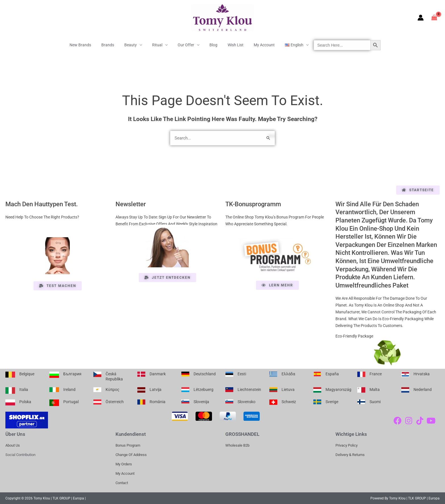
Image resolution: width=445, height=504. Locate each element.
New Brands (89, 45)
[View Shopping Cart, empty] (434, 17)
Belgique (27, 373)
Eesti (242, 373)
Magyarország (338, 389)
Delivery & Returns (350, 454)
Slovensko (246, 401)
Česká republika (114, 376)
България (72, 373)
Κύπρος (113, 389)
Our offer (186, 45)
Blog (211, 45)
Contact (122, 482)
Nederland (423, 389)
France (376, 373)
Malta (375, 389)
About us (13, 445)
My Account (257, 45)
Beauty (135, 45)
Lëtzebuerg (203, 389)
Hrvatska (422, 373)
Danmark (158, 373)
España (332, 373)
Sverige (332, 401)
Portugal (71, 401)
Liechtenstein (249, 389)
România (158, 401)
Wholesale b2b (237, 445)
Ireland (69, 389)
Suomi (375, 401)
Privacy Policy (347, 445)
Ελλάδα (288, 373)
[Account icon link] (421, 18)
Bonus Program (128, 445)
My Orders (124, 464)
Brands (115, 45)
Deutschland (205, 373)
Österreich (115, 401)
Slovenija (201, 401)
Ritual (159, 45)
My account (125, 473)
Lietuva (288, 389)
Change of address (131, 454)
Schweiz (289, 401)
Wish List (231, 45)
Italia (24, 389)
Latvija (156, 389)
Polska (25, 401)
